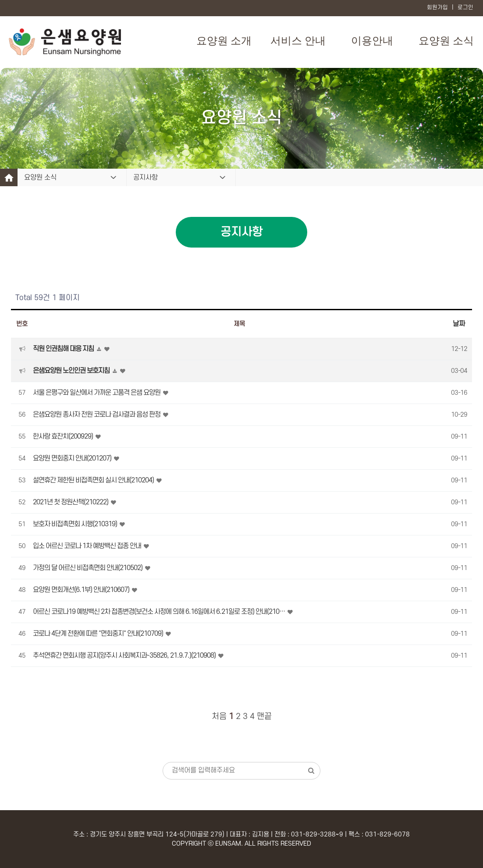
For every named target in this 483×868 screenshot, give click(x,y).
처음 (219, 717)
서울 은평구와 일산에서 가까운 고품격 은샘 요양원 (97, 393)
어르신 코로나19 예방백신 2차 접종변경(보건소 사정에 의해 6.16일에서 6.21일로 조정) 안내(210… (160, 612)
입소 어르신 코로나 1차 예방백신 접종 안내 (88, 546)
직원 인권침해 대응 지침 (64, 349)
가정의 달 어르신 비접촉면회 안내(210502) (88, 568)
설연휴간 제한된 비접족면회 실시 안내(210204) (94, 480)
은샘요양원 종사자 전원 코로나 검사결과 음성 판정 (97, 415)
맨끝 (264, 717)
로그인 (465, 7)
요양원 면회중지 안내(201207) (73, 458)
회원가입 (437, 7)
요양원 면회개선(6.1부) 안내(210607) (82, 590)
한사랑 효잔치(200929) (64, 436)
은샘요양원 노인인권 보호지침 (72, 371)
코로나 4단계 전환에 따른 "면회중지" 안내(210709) (99, 634)
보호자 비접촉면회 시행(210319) (76, 524)
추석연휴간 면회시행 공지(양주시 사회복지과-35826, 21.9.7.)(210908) (125, 655)
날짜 (459, 324)
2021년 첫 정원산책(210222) (71, 502)
